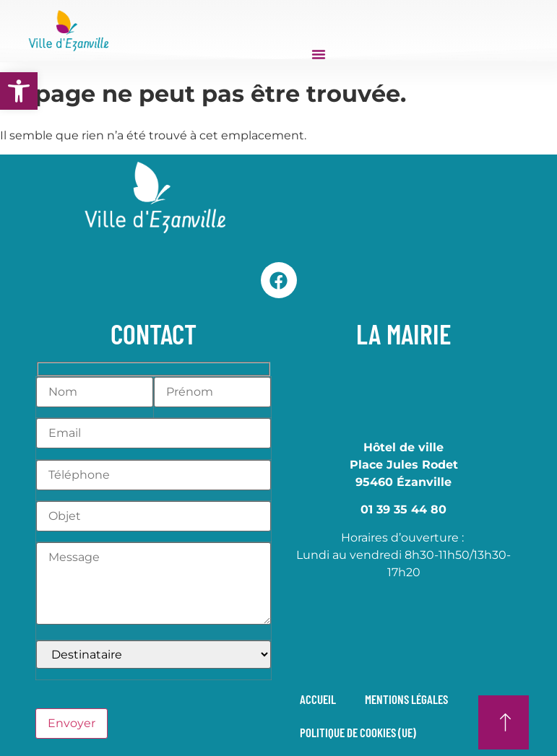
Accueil (319, 699)
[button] (19, 91)
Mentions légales (407, 699)
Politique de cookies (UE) (359, 732)
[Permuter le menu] (319, 54)
